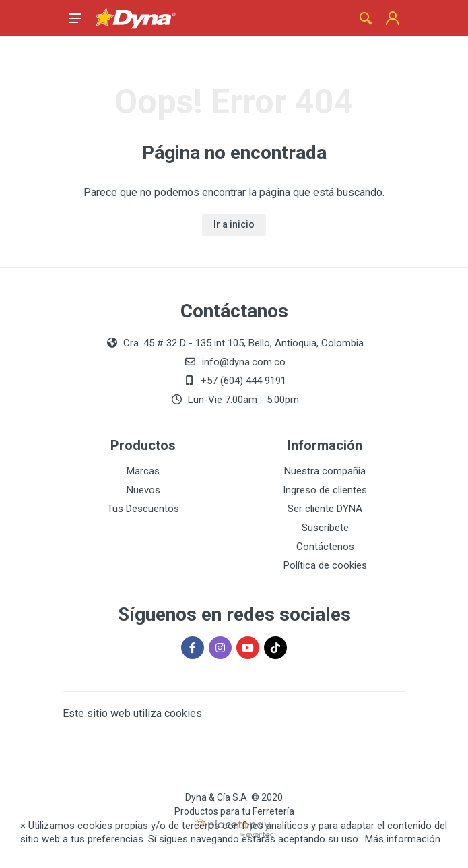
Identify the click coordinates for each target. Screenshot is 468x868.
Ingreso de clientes (325, 490)
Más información (403, 839)
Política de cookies (325, 565)
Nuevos (143, 490)
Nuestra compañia (325, 471)
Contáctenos (325, 547)
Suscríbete (325, 528)
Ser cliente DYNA (325, 509)
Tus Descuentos (143, 509)
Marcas (143, 471)
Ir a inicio (234, 224)
